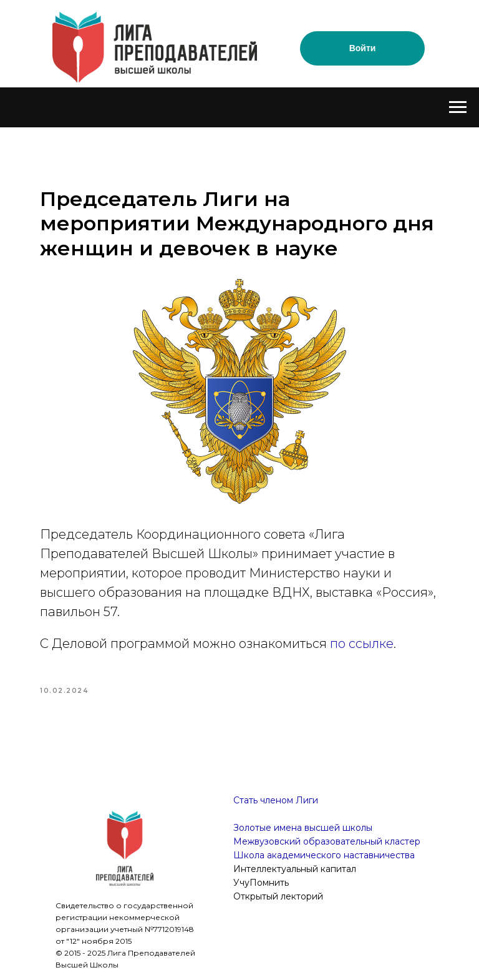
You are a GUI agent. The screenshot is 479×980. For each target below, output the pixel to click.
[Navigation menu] (458, 107)
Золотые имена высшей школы (303, 828)
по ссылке (362, 644)
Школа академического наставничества (324, 855)
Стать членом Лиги (276, 800)
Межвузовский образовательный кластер (327, 841)
